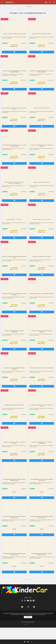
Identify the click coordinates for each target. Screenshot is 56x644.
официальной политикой (48, 613)
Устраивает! (28, 617)
